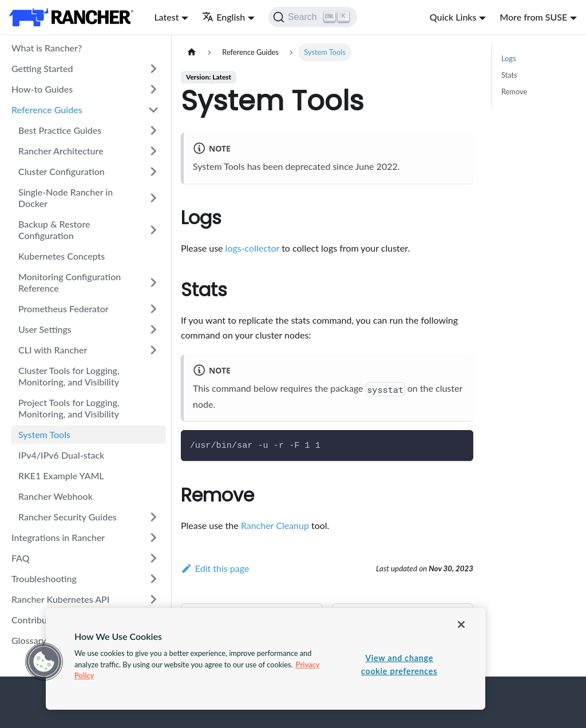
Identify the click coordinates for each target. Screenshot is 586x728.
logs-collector (252, 248)
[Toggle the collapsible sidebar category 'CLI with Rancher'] (153, 350)
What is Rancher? (47, 48)
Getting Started (42, 68)
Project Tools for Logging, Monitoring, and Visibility (69, 408)
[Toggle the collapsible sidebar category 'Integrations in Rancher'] (153, 538)
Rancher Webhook (56, 496)
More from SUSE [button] (533, 17)
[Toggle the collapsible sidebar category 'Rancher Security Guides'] (153, 517)
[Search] (313, 17)
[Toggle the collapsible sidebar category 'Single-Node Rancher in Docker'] (153, 198)
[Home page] (192, 52)
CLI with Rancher (53, 350)
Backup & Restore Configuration (54, 230)
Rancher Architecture (61, 151)
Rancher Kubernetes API (60, 599)
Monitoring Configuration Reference (70, 282)
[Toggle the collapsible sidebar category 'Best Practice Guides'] (153, 130)
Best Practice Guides (60, 130)
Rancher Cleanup (275, 525)
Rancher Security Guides (68, 517)
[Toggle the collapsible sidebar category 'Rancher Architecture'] (153, 151)
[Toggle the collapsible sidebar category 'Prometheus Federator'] (153, 309)
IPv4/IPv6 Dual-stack (61, 455)
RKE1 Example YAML (61, 476)
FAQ (21, 558)
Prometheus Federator (64, 309)
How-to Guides (42, 89)
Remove (514, 92)
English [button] (223, 17)
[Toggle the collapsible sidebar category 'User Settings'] (153, 329)
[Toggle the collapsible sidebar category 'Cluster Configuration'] (153, 172)
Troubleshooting (44, 578)
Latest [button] (166, 17)
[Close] (461, 624)
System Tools (44, 434)
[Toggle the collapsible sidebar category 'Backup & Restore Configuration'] (153, 230)
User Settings (45, 329)
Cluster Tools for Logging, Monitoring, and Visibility (69, 376)
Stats (509, 75)
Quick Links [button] (453, 17)
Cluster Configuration (62, 171)
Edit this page (215, 568)
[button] (44, 662)
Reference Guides (47, 110)
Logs (509, 58)
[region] (266, 659)
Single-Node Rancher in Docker (66, 198)
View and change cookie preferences (399, 665)
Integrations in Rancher (58, 537)
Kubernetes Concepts (62, 256)
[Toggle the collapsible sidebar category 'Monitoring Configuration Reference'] (153, 283)
